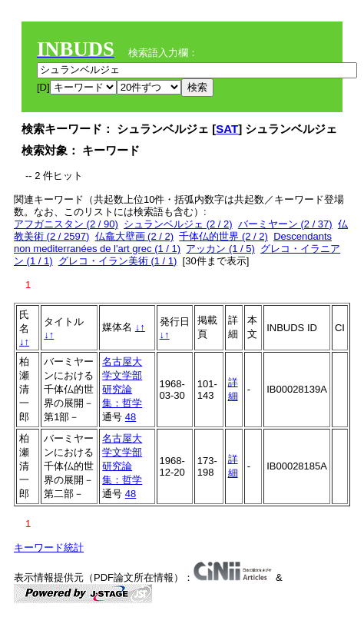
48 (131, 417)
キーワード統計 (49, 547)
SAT (227, 129)
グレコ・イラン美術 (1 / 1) (118, 261)
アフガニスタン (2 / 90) (66, 224)
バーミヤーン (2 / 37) (285, 224)
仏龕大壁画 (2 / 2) (135, 236)
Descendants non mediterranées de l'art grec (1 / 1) (173, 242)
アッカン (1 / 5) (220, 249)
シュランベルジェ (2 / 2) (178, 224)
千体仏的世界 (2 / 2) (223, 236)
